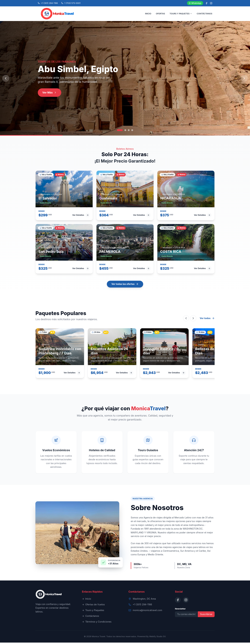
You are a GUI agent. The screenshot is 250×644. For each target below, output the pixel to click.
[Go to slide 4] (132, 132)
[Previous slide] (6, 80)
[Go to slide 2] (125, 132)
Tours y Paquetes (93, 612)
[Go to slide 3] (129, 132)
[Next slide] (244, 80)
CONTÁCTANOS (204, 14)
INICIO (148, 14)
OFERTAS (160, 14)
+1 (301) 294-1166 (142, 606)
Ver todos (207, 320)
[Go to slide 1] (120, 132)
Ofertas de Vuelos (93, 606)
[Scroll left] (186, 320)
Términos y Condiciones (97, 623)
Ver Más (50, 94)
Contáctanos (90, 617)
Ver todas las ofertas (125, 285)
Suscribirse (206, 616)
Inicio (86, 600)
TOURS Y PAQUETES (181, 14)
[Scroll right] (193, 320)
